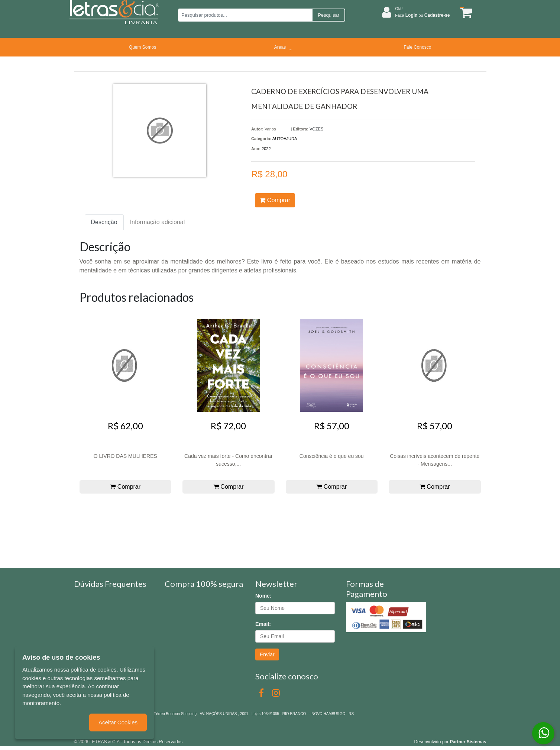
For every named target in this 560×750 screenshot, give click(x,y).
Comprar (275, 200)
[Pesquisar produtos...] (245, 15)
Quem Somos (143, 47)
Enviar (267, 654)
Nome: (263, 596)
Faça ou (422, 15)
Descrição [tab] (104, 222)
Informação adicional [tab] (158, 222)
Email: (263, 624)
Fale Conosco (417, 47)
